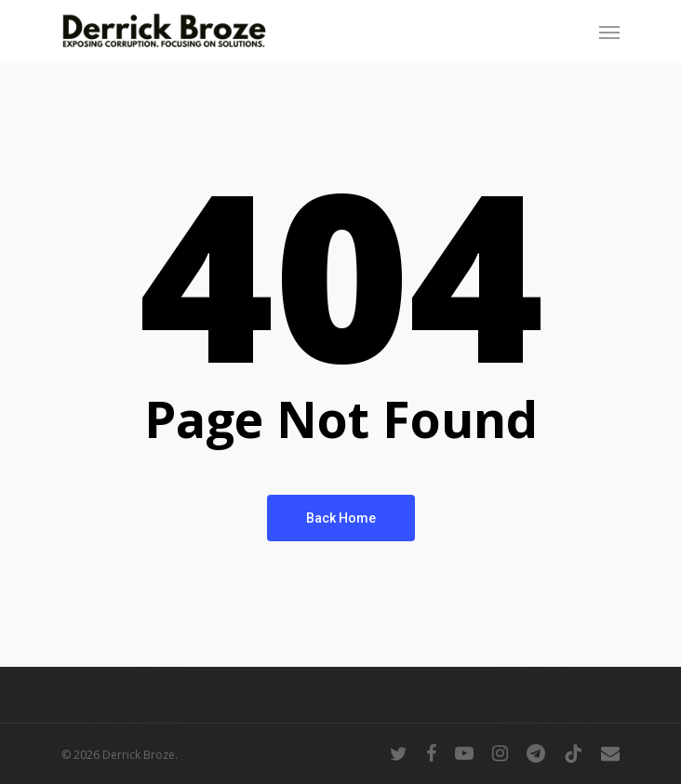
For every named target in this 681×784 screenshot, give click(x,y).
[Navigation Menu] (609, 32)
